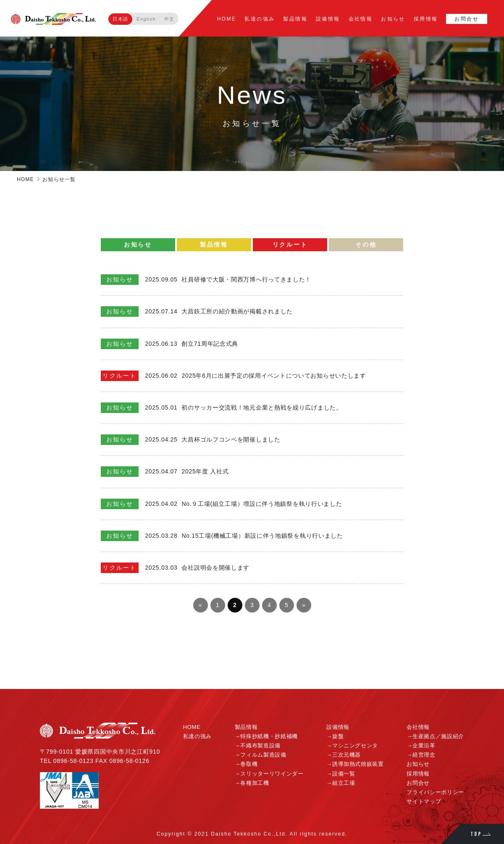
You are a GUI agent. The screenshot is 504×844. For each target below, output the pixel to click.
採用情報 (426, 19)
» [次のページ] (304, 605)
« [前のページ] (200, 605)
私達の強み (260, 19)
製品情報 (295, 19)
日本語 (120, 19)
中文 (169, 19)
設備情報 (328, 19)
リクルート (290, 245)
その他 (366, 245)
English (146, 19)
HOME (227, 19)
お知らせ (393, 19)
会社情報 (361, 19)
